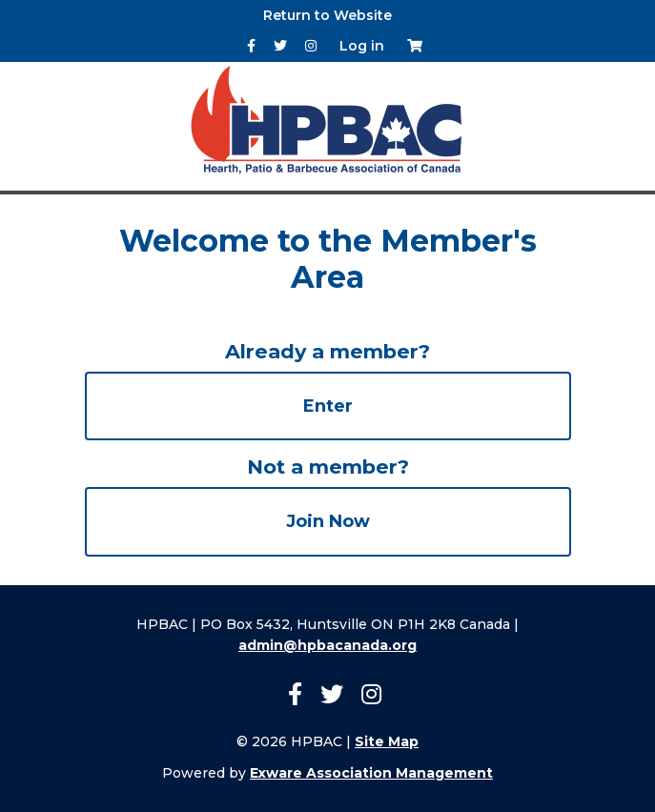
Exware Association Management (371, 773)
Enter (328, 406)
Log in (362, 46)
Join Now (328, 521)
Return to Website (327, 15)
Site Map (387, 741)
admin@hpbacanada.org (327, 645)
